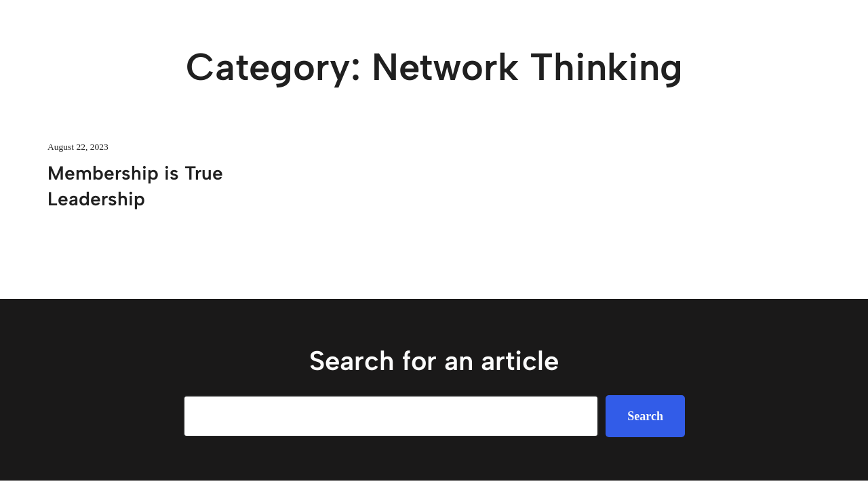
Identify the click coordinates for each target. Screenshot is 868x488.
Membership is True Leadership (135, 186)
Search (645, 416)
